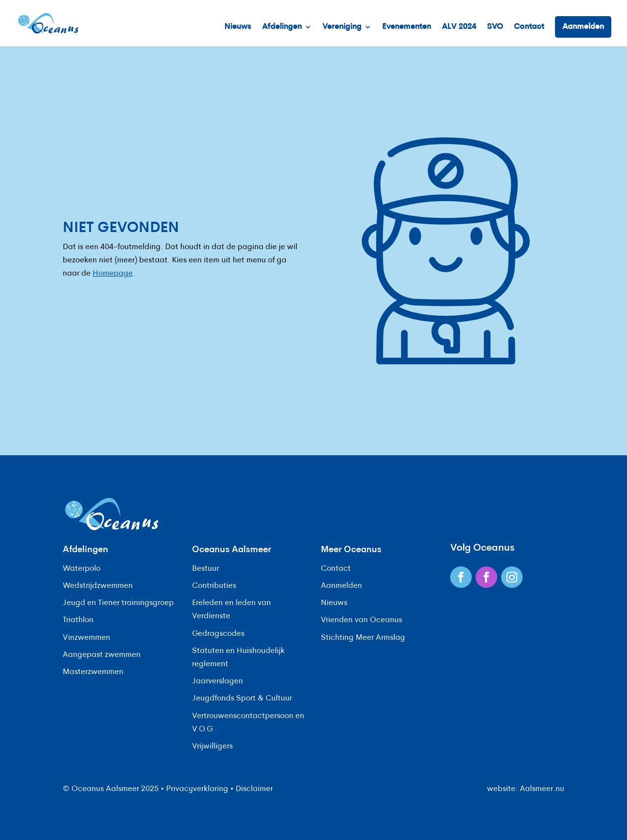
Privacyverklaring (197, 789)
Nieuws (238, 27)
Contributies (214, 586)
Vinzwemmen (86, 638)
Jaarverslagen (217, 681)
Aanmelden (583, 27)
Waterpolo (82, 569)
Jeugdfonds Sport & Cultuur (242, 699)
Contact (529, 27)
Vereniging (342, 27)
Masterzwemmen (93, 672)
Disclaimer (254, 789)
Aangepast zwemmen (102, 655)
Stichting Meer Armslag (363, 638)
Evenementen (407, 27)
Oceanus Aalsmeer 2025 (115, 789)
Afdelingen (282, 27)
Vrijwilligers (212, 747)
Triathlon (78, 620)
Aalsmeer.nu (542, 789)
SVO (495, 27)
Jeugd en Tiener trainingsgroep (118, 603)
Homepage (113, 274)
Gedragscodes (218, 634)
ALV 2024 (459, 27)
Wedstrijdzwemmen (98, 586)
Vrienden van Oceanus (362, 620)
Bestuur (205, 569)
